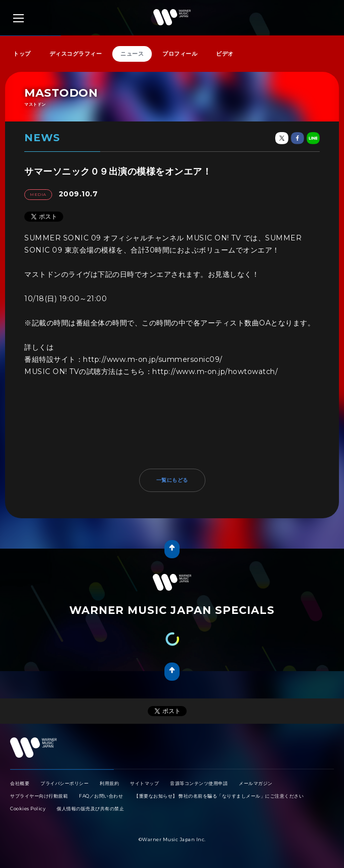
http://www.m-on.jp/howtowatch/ (215, 371)
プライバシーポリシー (64, 783)
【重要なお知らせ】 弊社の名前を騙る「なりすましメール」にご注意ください (219, 796)
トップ (22, 54)
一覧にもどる (172, 480)
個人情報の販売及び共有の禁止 (90, 809)
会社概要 (20, 783)
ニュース (132, 54)
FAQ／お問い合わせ (101, 796)
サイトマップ (144, 783)
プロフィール (180, 54)
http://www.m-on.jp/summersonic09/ (153, 359)
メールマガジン (256, 783)
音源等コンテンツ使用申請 (199, 783)
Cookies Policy (28, 809)
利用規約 (109, 783)
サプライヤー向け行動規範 (39, 796)
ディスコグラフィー (76, 54)
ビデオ (225, 54)
